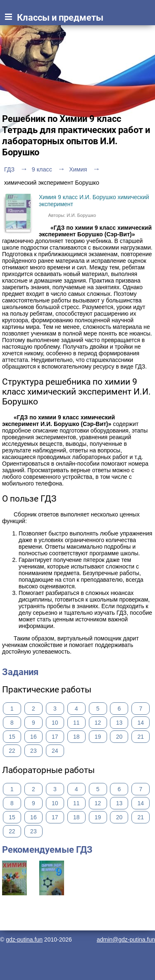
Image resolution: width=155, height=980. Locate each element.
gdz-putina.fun (24, 940)
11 (76, 723)
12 (98, 723)
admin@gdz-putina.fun (126, 940)
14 (141, 723)
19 (98, 737)
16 (33, 737)
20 (119, 737)
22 (12, 751)
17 (55, 737)
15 (12, 737)
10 (55, 723)
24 (55, 751)
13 (119, 723)
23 (33, 751)
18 (76, 737)
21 (141, 737)
